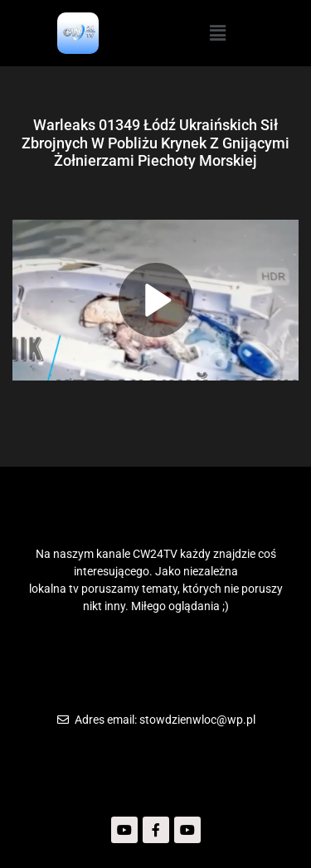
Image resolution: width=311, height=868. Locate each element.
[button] (217, 33)
